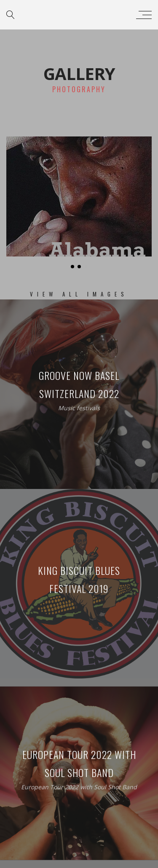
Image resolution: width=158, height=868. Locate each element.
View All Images (79, 294)
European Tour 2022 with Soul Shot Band (79, 787)
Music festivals (79, 408)
